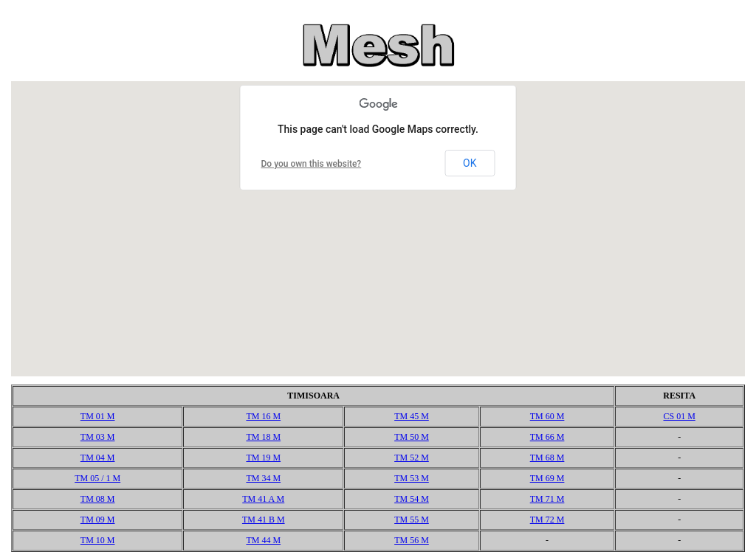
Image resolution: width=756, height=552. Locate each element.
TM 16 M (263, 416)
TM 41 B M (264, 520)
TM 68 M (547, 458)
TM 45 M (412, 416)
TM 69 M (547, 478)
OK (470, 163)
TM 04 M (98, 458)
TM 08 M (98, 499)
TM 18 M (263, 437)
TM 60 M (547, 416)
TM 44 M (263, 540)
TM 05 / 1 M (97, 478)
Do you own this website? (312, 164)
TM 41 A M (263, 499)
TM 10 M (98, 540)
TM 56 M (412, 540)
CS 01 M (679, 416)
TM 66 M (547, 437)
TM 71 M (547, 499)
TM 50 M (412, 437)
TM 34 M (263, 478)
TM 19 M (263, 458)
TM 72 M (547, 520)
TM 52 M (412, 458)
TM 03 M (98, 437)
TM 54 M (412, 499)
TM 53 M (412, 478)
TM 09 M (98, 520)
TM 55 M (412, 520)
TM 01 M (98, 416)
